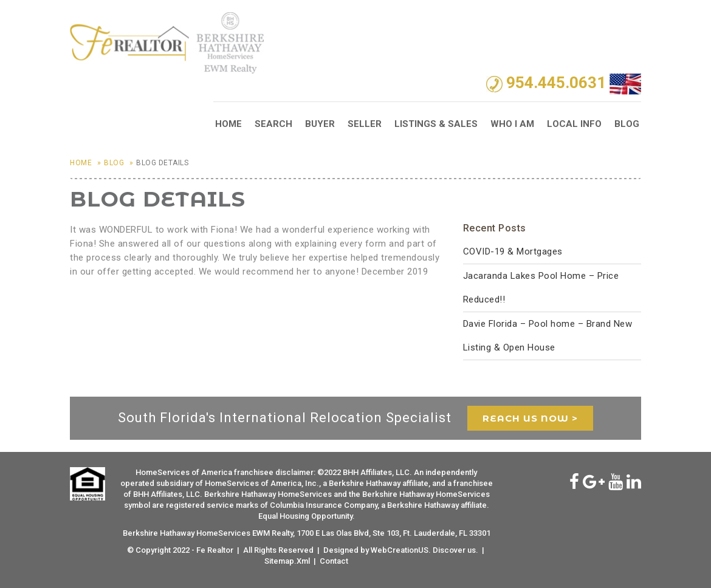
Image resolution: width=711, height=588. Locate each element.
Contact (334, 561)
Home (228, 124)
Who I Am (512, 124)
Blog (627, 124)
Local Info (574, 124)
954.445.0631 (556, 83)
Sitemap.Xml (287, 561)
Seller (365, 124)
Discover (449, 550)
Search (273, 124)
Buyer (320, 124)
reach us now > (530, 418)
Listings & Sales (436, 124)
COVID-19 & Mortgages (513, 251)
